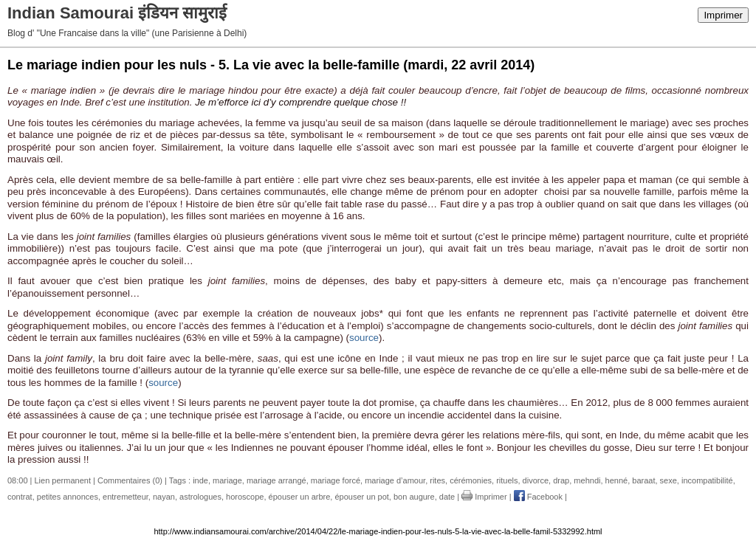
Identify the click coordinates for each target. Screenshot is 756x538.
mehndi (587, 480)
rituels (507, 480)
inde (200, 480)
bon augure (414, 497)
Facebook (538, 497)
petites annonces (68, 497)
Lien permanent (63, 480)
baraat (643, 480)
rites (437, 480)
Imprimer (723, 15)
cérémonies (471, 480)
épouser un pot (361, 497)
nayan (164, 497)
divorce (536, 480)
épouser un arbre (300, 497)
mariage (227, 480)
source (364, 338)
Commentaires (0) (130, 480)
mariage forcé (336, 480)
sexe (669, 480)
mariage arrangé (276, 480)
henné (617, 480)
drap (561, 480)
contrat (20, 497)
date (447, 497)
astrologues (200, 497)
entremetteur (126, 497)
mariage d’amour (395, 480)
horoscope (245, 497)
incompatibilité (707, 480)
